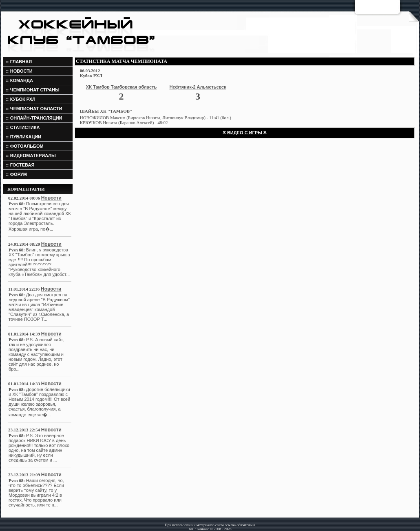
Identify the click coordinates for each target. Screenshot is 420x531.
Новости (51, 198)
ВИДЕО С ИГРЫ (245, 133)
